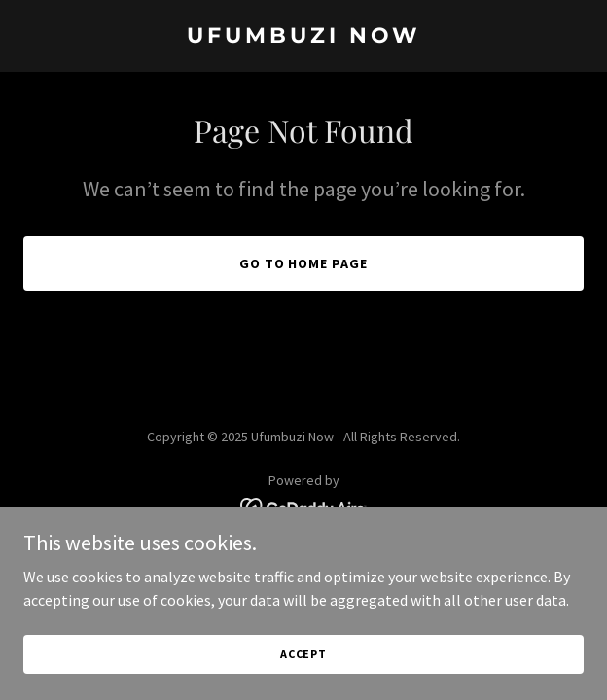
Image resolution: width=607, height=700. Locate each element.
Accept (303, 654)
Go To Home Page (304, 263)
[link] (303, 37)
